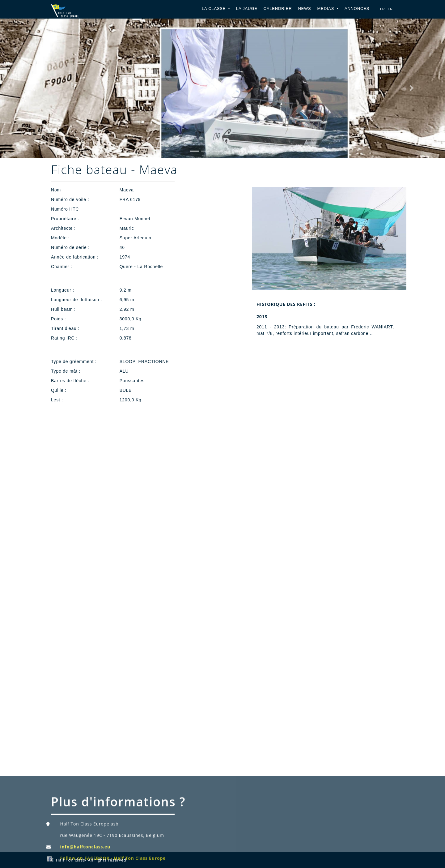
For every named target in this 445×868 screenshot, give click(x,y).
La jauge (247, 9)
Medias (326, 9)
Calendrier (278, 9)
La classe (214, 9)
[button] (33, 88)
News (304, 9)
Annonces (357, 9)
